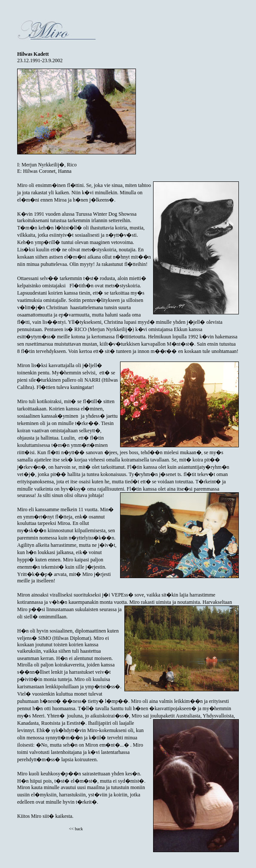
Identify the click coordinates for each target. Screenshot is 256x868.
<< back (76, 829)
